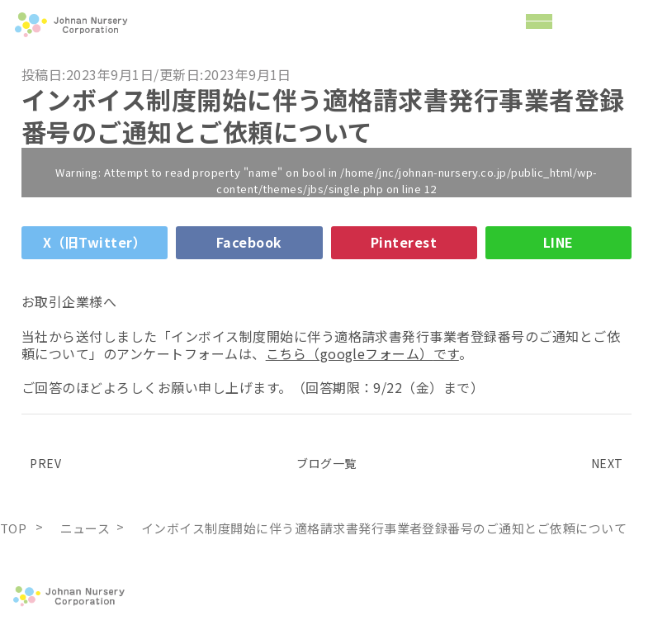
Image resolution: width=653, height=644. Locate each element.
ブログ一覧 (326, 463)
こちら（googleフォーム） (350, 353)
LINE (558, 242)
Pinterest (404, 242)
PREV (41, 463)
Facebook (249, 242)
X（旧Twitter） (95, 242)
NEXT (611, 463)
